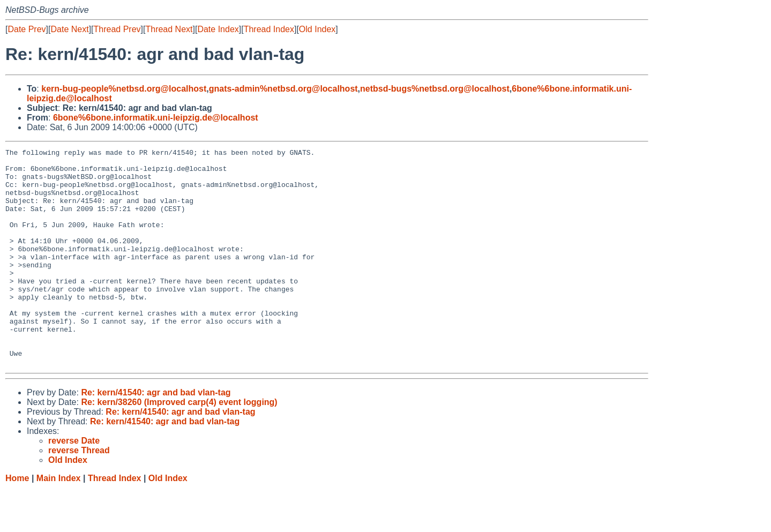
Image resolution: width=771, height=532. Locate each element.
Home (17, 522)
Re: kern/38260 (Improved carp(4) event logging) (179, 445)
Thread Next (169, 29)
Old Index (317, 29)
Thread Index (269, 29)
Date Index (218, 29)
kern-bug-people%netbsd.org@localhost (124, 89)
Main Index (59, 522)
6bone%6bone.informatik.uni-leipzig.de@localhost (156, 118)
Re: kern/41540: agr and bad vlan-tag (156, 436)
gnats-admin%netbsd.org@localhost (283, 89)
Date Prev (27, 29)
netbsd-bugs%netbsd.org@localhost (435, 89)
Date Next (69, 29)
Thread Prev (117, 29)
